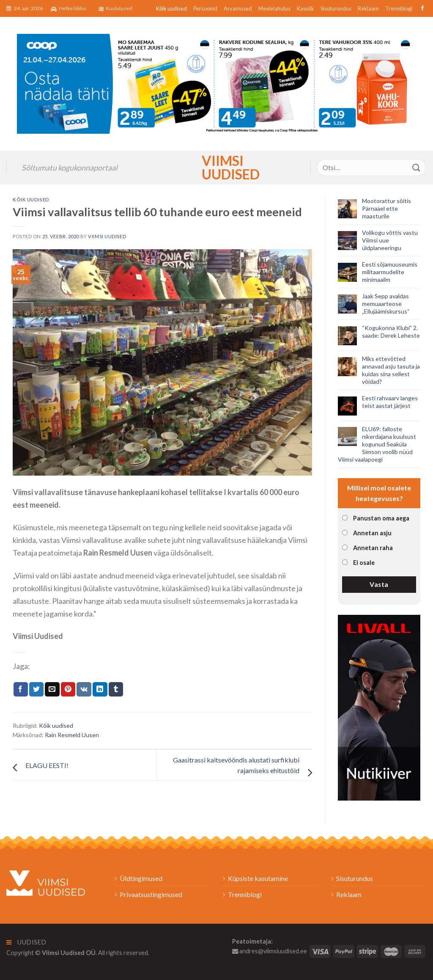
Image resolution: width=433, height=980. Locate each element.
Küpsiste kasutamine (258, 878)
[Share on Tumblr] (116, 689)
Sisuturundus (336, 8)
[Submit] (417, 167)
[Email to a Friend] (52, 689)
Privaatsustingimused (151, 894)
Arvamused (238, 8)
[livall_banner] (379, 706)
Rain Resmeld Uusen (72, 735)
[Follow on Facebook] (421, 8)
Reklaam (368, 8)
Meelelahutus (274, 8)
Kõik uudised (171, 8)
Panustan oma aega (381, 518)
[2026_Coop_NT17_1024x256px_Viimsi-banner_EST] (216, 83)
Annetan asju (372, 533)
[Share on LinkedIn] (100, 689)
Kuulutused (115, 8)
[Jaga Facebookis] (21, 689)
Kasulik (306, 8)
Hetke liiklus (69, 8)
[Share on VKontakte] (84, 689)
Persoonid (205, 8)
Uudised (26, 942)
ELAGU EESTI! (47, 765)
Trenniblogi (399, 8)
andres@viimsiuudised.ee (270, 951)
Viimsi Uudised (216, 168)
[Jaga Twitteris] (36, 689)
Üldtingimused (141, 878)
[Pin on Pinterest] (68, 689)
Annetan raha (373, 548)
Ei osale (364, 563)
